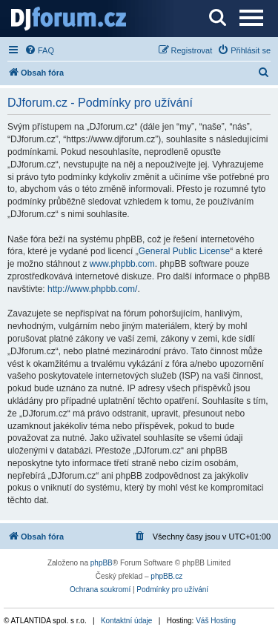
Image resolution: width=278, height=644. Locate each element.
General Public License (184, 251)
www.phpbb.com (122, 264)
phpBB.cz (166, 576)
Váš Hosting (216, 621)
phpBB (102, 563)
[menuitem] (39, 50)
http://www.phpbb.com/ (92, 289)
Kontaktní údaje (127, 621)
